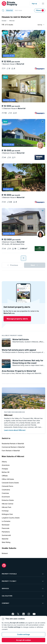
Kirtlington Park (7, 514)
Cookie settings (23, 634)
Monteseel (6, 525)
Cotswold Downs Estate (10, 483)
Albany (4, 462)
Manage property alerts (17, 319)
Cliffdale (5, 476)
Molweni (5, 553)
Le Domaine (6, 521)
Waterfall (5, 539)
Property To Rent (23, 581)
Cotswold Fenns (7, 486)
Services (23, 589)
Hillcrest (12, 21)
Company (23, 603)
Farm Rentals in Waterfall (11, 451)
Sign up (34, 4)
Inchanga (5, 511)
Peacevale (6, 528)
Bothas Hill (6, 472)
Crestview (5, 493)
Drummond (6, 497)
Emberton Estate (8, 500)
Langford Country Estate (11, 518)
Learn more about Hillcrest (15, 430)
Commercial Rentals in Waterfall (13, 447)
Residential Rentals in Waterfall (13, 444)
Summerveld (6, 535)
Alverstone (6, 465)
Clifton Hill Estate (8, 479)
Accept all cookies (24, 640)
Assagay (5, 469)
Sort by (40, 25)
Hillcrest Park (7, 507)
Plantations (6, 532)
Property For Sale (23, 574)
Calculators (23, 596)
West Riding (6, 542)
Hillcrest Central (7, 504)
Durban (4, 21)
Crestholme (6, 490)
